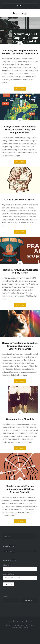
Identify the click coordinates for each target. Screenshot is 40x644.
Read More (20, 89)
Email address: (9, 574)
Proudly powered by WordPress (17, 625)
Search (6, 596)
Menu (21, 6)
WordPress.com (23, 627)
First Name (7, 565)
